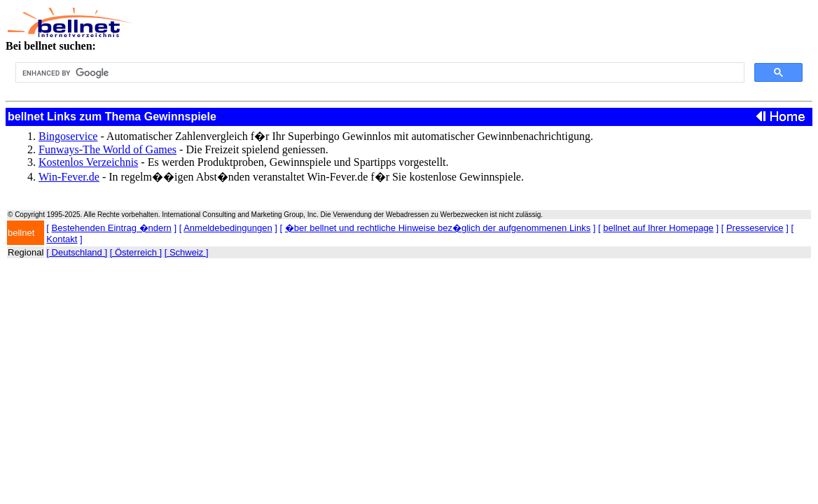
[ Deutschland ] (77, 252)
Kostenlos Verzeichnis (88, 162)
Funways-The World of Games (108, 149)
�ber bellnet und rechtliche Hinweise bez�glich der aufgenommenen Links (438, 228)
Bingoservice (68, 136)
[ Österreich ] (136, 252)
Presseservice (755, 228)
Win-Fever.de (69, 177)
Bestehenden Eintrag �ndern (112, 228)
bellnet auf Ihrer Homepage (658, 228)
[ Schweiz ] (187, 252)
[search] (379, 73)
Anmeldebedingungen (228, 228)
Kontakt (62, 239)
